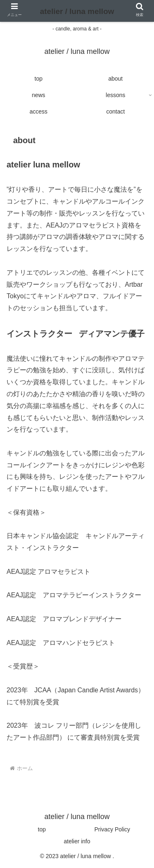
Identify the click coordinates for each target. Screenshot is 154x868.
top (42, 829)
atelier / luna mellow (77, 11)
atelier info (77, 841)
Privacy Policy (112, 829)
